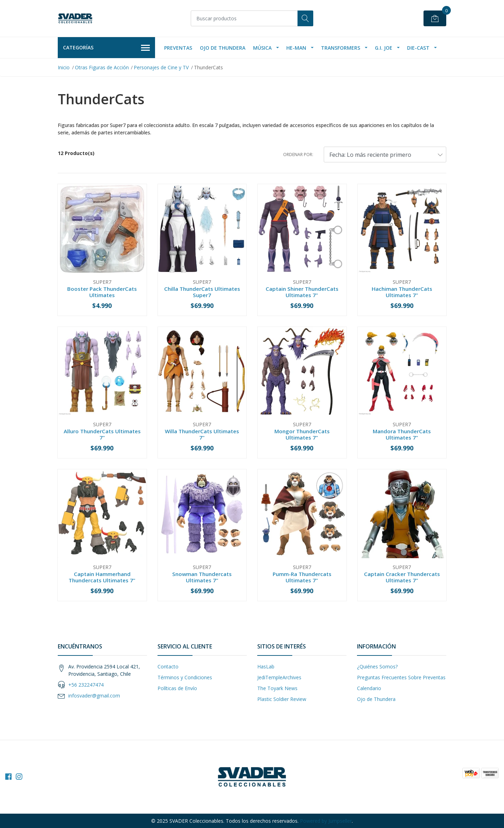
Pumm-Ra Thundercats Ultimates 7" (302, 577)
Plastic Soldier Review (282, 699)
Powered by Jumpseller (326, 821)
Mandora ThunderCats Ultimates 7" (402, 434)
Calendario (369, 688)
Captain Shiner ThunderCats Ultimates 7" (302, 292)
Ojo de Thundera (223, 48)
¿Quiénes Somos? (377, 666)
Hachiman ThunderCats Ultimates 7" (402, 292)
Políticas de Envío (177, 688)
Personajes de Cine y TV (161, 67)
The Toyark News (277, 688)
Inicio (64, 67)
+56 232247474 (86, 685)
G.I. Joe (384, 48)
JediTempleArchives (279, 677)
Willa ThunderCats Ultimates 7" (202, 434)
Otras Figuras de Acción (102, 67)
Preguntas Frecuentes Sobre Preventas (401, 677)
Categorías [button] (106, 48)
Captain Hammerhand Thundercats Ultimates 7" (102, 577)
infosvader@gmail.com (94, 696)
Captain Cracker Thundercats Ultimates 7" (402, 577)
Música (262, 48)
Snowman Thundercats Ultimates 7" (202, 577)
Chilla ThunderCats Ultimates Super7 (202, 292)
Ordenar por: (298, 155)
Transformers (341, 48)
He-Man (296, 48)
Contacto (168, 666)
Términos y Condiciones (185, 677)
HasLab (266, 666)
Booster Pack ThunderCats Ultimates (102, 292)
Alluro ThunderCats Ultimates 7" (102, 434)
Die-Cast (418, 48)
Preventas (178, 48)
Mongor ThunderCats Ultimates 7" (302, 434)
